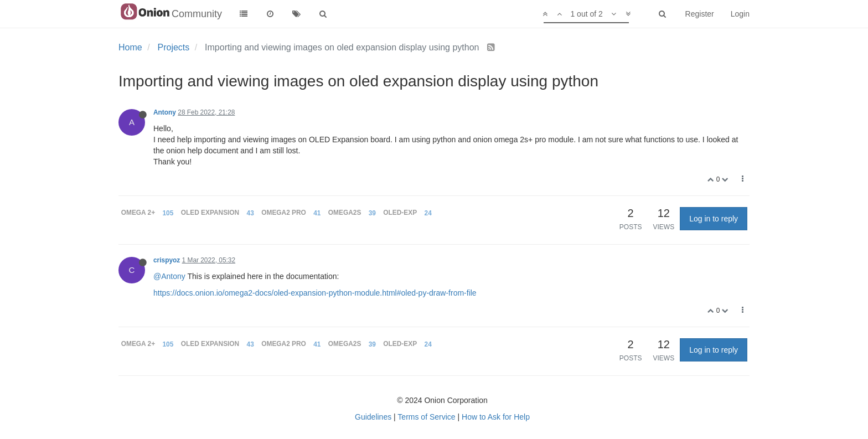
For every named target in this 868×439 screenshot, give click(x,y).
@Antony (169, 276)
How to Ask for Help (496, 417)
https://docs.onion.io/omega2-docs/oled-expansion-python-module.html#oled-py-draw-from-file (315, 293)
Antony (165, 112)
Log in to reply (714, 219)
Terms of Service (426, 417)
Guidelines (373, 417)
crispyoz (167, 260)
